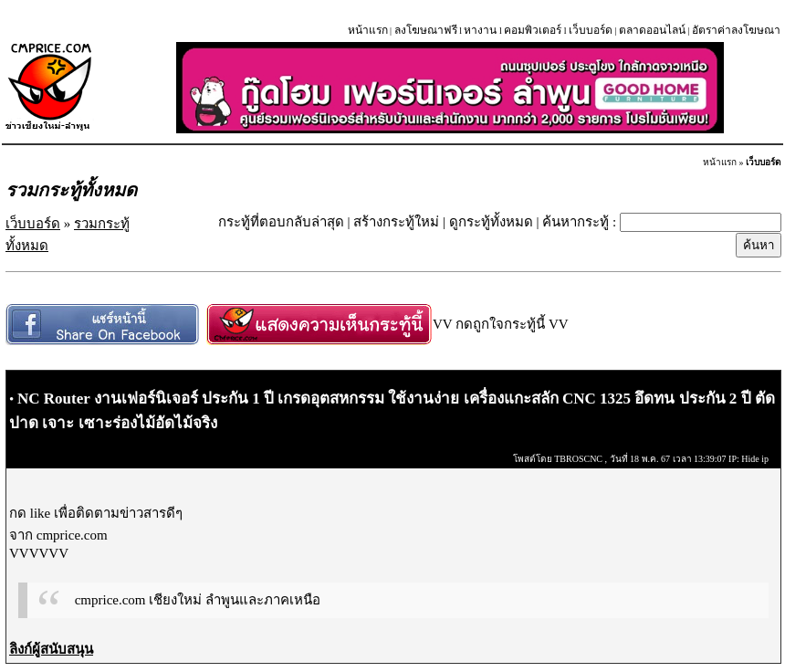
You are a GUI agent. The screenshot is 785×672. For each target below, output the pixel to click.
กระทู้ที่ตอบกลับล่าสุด (281, 222)
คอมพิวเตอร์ (533, 30)
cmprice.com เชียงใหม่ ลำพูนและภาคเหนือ (198, 600)
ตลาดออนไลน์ (652, 30)
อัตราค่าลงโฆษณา (736, 30)
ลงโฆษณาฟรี (426, 30)
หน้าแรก (368, 30)
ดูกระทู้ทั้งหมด (491, 222)
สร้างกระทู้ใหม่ (396, 222)
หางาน (480, 30)
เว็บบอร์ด (591, 30)
